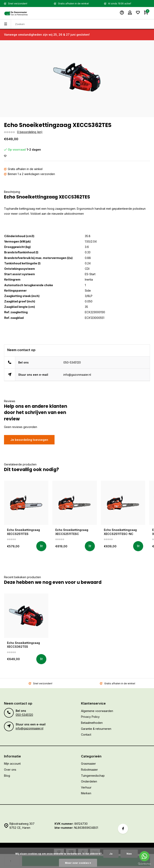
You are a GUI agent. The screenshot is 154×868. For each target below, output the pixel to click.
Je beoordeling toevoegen (29, 440)
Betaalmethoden (92, 723)
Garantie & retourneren (96, 729)
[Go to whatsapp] (144, 856)
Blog (7, 776)
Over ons (10, 770)
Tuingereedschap (93, 776)
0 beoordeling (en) (30, 132)
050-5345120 (72, 362)
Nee (129, 854)
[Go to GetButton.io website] (144, 864)
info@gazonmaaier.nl (77, 375)
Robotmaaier (89, 770)
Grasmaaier (88, 764)
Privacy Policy (90, 717)
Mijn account (12, 764)
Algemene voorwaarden (97, 711)
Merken (86, 793)
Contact (86, 735)
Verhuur (86, 787)
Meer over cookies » (78, 863)
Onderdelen (89, 781)
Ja (111, 854)
